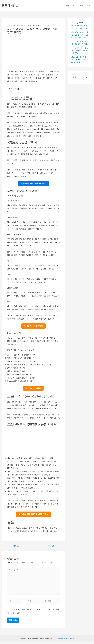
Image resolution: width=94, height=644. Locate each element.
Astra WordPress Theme (65, 640)
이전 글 (15, 546)
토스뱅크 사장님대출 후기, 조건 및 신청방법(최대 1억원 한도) (79, 65)
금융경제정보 (10, 5)
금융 (68, 5)
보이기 (16, 89)
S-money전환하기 (33, 388)
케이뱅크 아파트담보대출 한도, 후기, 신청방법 (79, 47)
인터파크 (11, 355)
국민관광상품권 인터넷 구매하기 (33, 183)
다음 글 (52, 546)
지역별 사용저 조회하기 (33, 326)
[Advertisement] (33, 54)
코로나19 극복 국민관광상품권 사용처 (33, 514)
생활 (89, 5)
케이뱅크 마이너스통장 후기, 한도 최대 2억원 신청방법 (80, 56)
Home (9, 25)
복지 (75, 5)
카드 (82, 5)
